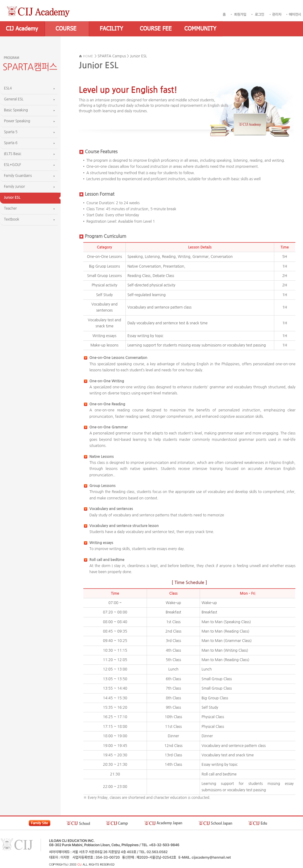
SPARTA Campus (112, 56)
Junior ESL (138, 56)
